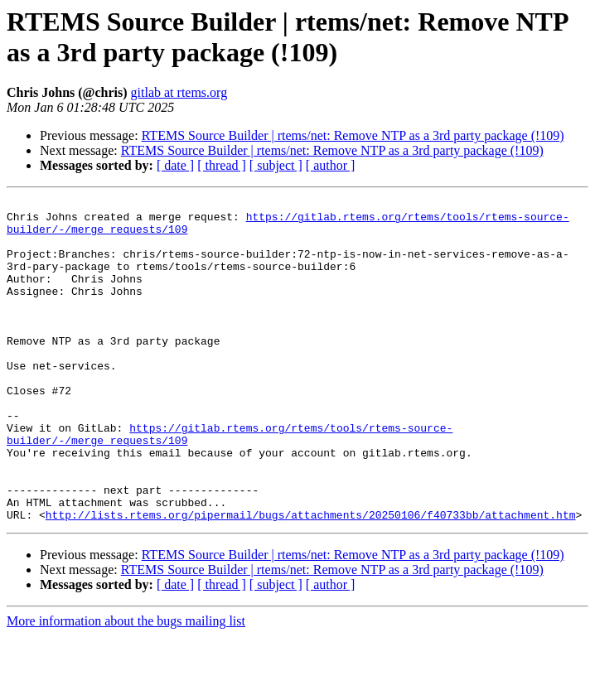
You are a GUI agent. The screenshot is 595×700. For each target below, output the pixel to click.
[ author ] (331, 165)
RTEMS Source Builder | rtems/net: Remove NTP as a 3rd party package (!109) (353, 135)
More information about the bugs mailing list (126, 686)
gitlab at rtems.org (179, 92)
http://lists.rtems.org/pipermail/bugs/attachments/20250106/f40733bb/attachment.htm (311, 579)
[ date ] (175, 165)
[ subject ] (276, 165)
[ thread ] (222, 165)
